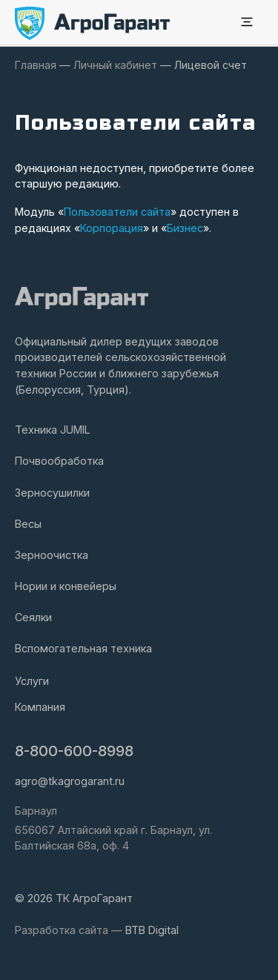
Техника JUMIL (53, 430)
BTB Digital (152, 930)
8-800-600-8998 (74, 751)
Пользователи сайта (117, 212)
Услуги (32, 681)
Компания (40, 707)
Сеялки (33, 617)
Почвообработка (59, 461)
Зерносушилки (52, 493)
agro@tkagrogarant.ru (70, 781)
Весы (28, 524)
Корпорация (112, 228)
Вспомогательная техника (83, 648)
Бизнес (185, 228)
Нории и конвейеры (66, 586)
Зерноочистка (52, 555)
